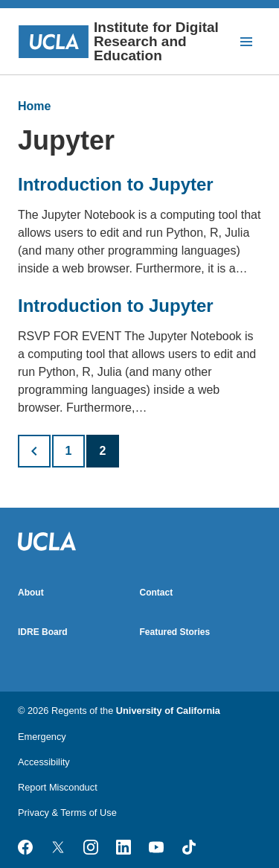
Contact (157, 593)
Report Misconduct (58, 787)
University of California (168, 711)
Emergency (42, 737)
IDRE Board (43, 632)
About (31, 593)
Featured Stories (175, 632)
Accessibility (44, 762)
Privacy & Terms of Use (67, 813)
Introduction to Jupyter (116, 184)
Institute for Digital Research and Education (118, 41)
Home (34, 106)
